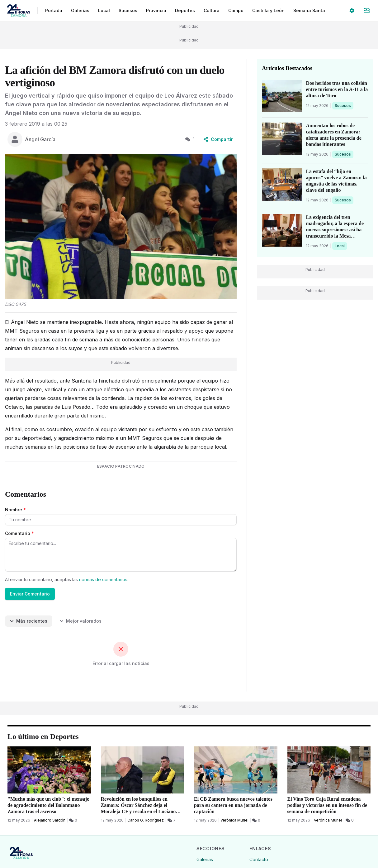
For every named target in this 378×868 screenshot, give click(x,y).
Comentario (19, 533)
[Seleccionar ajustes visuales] (352, 11)
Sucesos (344, 105)
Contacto (259, 859)
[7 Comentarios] (172, 820)
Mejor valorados (81, 621)
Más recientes (29, 621)
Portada (54, 10)
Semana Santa (309, 10)
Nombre (15, 510)
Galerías (80, 10)
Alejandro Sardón (50, 820)
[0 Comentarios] (73, 820)
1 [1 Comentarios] (190, 139)
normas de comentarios (103, 579)
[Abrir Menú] (367, 11)
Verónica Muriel (234, 820)
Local (341, 246)
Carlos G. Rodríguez (146, 820)
